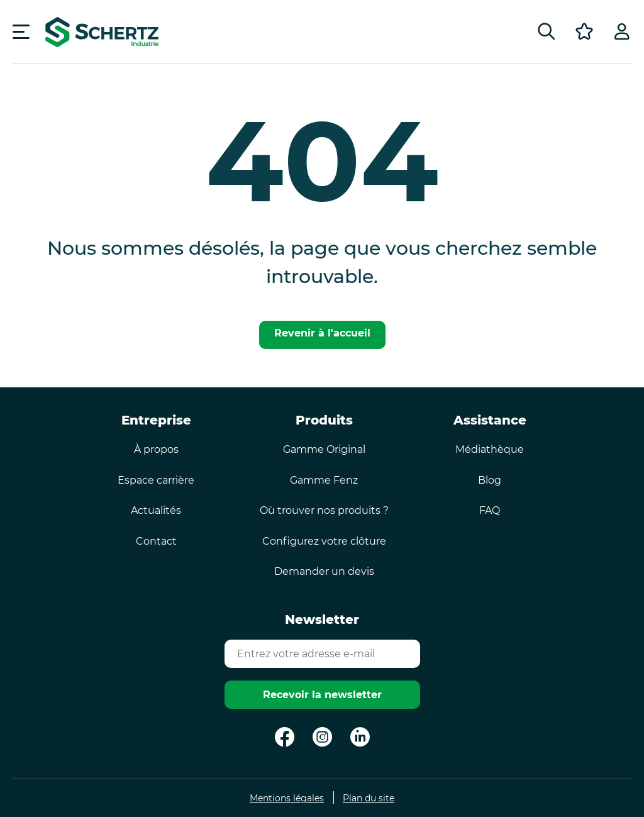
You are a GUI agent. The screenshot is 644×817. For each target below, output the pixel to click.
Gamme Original (324, 449)
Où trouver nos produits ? (324, 510)
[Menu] (21, 31)
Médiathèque (490, 449)
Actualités (156, 510)
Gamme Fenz (324, 480)
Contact (156, 541)
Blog (490, 480)
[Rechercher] (547, 31)
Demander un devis (324, 571)
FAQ (490, 510)
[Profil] (622, 31)
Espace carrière (156, 480)
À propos (156, 449)
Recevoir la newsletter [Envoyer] (322, 695)
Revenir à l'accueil (322, 333)
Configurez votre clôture (324, 541)
